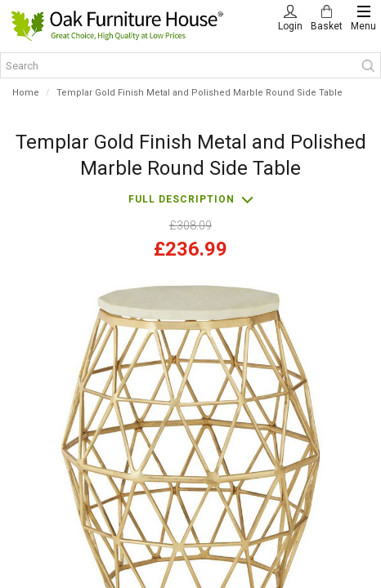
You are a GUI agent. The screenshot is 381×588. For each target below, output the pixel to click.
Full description (182, 199)
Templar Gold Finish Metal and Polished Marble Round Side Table (199, 93)
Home (26, 93)
